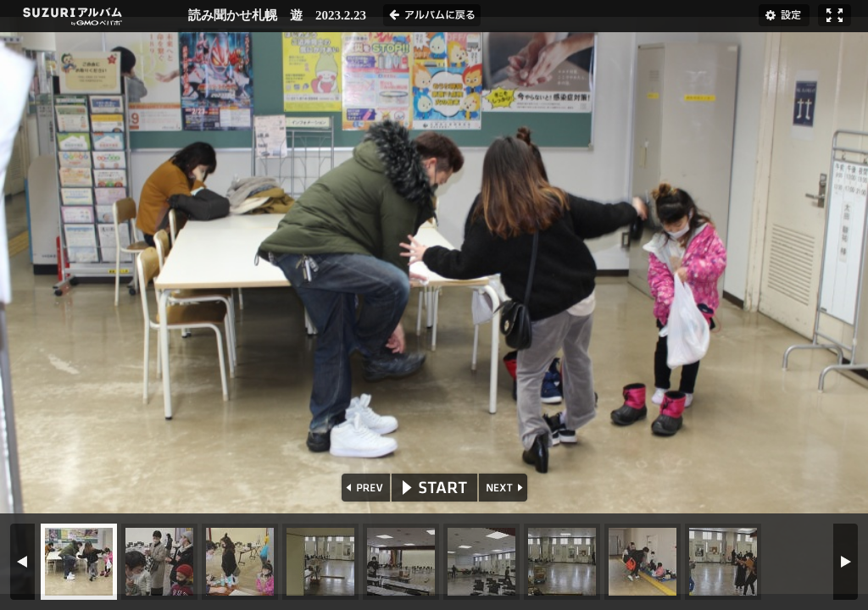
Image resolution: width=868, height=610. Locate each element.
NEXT (505, 488)
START (434, 488)
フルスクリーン (835, 15)
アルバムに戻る (432, 15)
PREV (364, 488)
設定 (784, 15)
